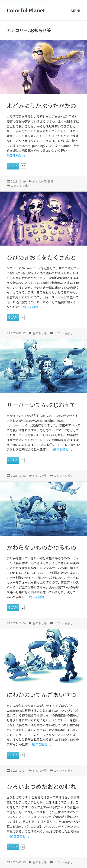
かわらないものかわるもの (42, 547)
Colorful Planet (26, 10)
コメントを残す (21, 186)
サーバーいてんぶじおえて (41, 405)
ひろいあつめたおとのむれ (42, 786)
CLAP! (13, 166)
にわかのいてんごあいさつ (41, 695)
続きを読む (16, 155)
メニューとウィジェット (75, 15)
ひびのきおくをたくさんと (41, 257)
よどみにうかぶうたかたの (41, 105)
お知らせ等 (40, 181)
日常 (51, 181)
